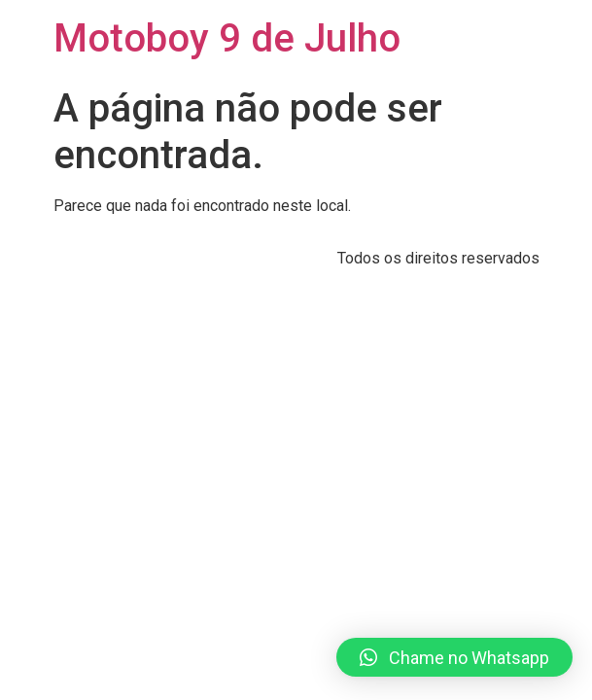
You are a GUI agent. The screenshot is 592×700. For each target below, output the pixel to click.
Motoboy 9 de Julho (227, 38)
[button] (454, 657)
